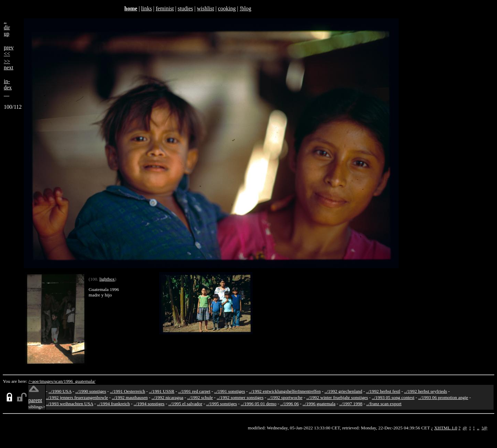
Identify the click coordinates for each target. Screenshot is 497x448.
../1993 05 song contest (393, 397)
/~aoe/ (34, 381)
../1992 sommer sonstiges (240, 397)
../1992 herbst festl (383, 391)
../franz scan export (384, 404)
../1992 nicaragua (167, 397)
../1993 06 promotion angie (443, 397)
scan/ (59, 381)
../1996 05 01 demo (259, 404)
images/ (47, 381)
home (131, 8)
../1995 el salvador (185, 404)
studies (185, 8)
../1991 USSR (162, 391)
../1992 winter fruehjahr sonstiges (337, 397)
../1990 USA (60, 391)
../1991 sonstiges (230, 391)
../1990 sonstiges (91, 391)
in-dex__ (8, 87)
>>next (9, 64)
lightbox (107, 279)
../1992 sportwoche (285, 397)
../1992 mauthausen (130, 397)
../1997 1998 (351, 404)
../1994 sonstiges (149, 404)
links (147, 8)
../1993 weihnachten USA (70, 404)
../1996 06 (290, 404)
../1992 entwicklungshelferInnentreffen (285, 391)
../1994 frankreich (113, 404)
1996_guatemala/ (80, 381)
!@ (484, 428)
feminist (165, 8)
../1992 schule (200, 397)
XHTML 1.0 (446, 428)
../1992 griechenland (343, 391)
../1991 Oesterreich (128, 391)
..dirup (7, 27)
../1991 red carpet (194, 391)
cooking (227, 8)
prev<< (9, 51)
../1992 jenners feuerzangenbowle (77, 397)
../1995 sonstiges (221, 404)
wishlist (205, 8)
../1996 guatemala (319, 404)
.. (478, 428)
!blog (245, 8)
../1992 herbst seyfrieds (426, 391)
